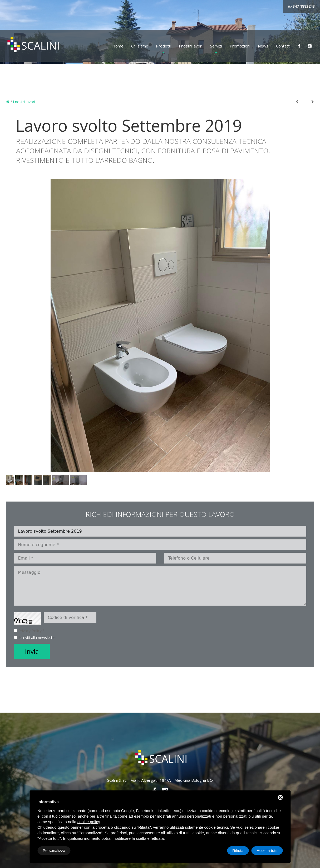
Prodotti (164, 46)
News (263, 46)
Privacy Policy (30, 631)
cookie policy (89, 822)
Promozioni (240, 46)
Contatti (283, 46)
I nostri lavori (191, 46)
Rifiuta (238, 850)
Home (118, 46)
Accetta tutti (267, 850)
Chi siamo (140, 46)
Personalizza (54, 850)
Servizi (216, 46)
